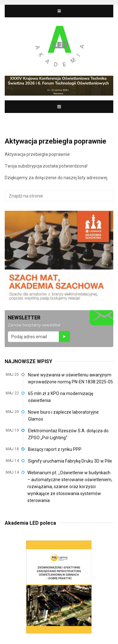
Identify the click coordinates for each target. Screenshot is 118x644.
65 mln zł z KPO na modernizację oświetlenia (61, 397)
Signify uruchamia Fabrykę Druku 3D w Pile (70, 461)
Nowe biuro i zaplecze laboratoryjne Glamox (63, 416)
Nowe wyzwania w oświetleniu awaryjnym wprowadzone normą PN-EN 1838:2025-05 (70, 378)
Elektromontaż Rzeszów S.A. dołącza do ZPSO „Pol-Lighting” (68, 434)
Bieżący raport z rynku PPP (55, 449)
